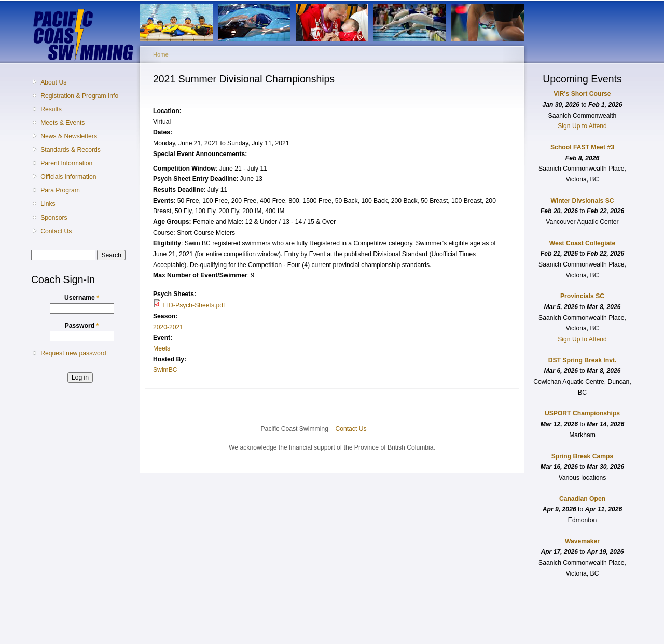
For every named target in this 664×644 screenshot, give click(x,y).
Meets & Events (63, 123)
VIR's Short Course (582, 94)
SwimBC (165, 370)
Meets (162, 348)
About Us (53, 82)
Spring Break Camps (583, 456)
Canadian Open (582, 499)
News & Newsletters (69, 136)
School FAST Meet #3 (582, 147)
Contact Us (56, 231)
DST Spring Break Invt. (583, 360)
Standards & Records (71, 150)
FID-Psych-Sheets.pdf (194, 305)
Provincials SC (582, 296)
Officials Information (68, 177)
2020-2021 (168, 327)
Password (82, 326)
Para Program (60, 190)
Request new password (73, 353)
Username (82, 298)
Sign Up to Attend (582, 126)
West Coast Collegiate (582, 243)
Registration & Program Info (79, 96)
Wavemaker (582, 541)
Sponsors (54, 218)
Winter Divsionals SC (582, 201)
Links (48, 204)
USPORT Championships (582, 413)
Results (51, 109)
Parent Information (66, 163)
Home (161, 54)
